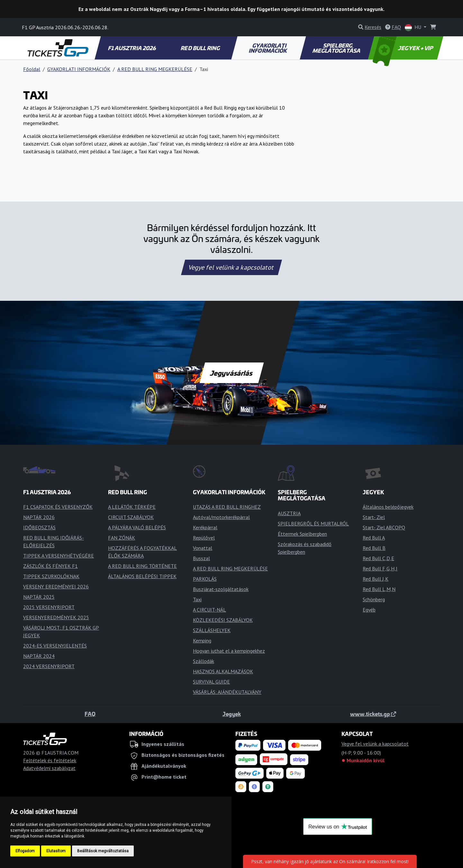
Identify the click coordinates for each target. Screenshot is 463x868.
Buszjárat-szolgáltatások (221, 589)
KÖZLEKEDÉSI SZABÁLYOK (223, 620)
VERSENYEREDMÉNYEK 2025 (56, 617)
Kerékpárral (205, 527)
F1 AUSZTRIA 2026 (132, 48)
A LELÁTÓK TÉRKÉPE (132, 507)
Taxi (197, 599)
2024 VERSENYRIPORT (49, 666)
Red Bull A (374, 538)
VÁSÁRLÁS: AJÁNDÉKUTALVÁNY (227, 692)
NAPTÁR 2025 (39, 597)
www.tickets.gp (373, 714)
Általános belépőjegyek (388, 507)
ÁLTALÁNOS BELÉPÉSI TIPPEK (142, 576)
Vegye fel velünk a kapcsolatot (232, 267)
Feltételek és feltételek (50, 760)
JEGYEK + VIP (404, 48)
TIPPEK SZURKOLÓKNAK (51, 576)
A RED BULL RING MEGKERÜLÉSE (155, 69)
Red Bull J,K (376, 579)
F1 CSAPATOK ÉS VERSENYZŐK (58, 507)
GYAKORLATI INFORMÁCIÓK (268, 48)
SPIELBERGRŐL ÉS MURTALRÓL (313, 523)
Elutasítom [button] (56, 851)
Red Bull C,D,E (378, 558)
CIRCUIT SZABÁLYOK (131, 517)
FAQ (90, 714)
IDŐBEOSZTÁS (39, 527)
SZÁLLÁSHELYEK (212, 630)
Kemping (202, 640)
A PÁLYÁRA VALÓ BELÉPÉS (137, 527)
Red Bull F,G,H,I (380, 568)
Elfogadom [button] (25, 851)
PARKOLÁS (205, 579)
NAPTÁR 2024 (39, 656)
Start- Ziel (374, 517)
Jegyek (232, 714)
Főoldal (32, 69)
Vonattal (203, 548)
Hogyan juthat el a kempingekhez (229, 651)
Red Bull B (374, 548)
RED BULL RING (201, 48)
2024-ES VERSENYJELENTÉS (55, 646)
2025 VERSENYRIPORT (49, 607)
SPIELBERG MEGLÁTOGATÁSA (337, 48)
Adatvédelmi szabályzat (49, 768)
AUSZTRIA (289, 513)
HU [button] (414, 27)
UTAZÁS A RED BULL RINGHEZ (227, 507)
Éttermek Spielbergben (302, 534)
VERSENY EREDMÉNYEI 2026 (56, 586)
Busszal (201, 558)
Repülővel (204, 538)
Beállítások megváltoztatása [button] (103, 851)
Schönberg (374, 599)
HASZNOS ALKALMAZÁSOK (223, 671)
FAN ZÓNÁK (122, 538)
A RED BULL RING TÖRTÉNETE (142, 566)
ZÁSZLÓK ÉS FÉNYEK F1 (50, 566)
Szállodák (204, 661)
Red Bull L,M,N (379, 589)
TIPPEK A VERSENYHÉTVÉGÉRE (59, 556)
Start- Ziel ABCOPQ (384, 527)
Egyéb (369, 610)
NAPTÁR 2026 (39, 517)
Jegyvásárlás (232, 373)
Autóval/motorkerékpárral (221, 517)
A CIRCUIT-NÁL (209, 610)
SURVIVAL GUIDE (211, 682)
